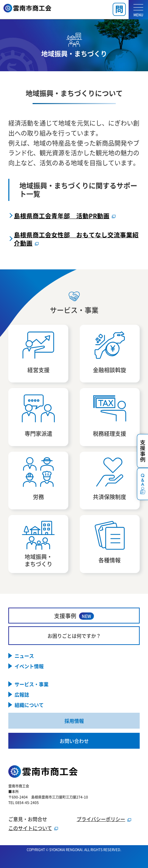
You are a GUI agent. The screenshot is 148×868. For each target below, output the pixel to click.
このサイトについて (30, 828)
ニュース (24, 656)
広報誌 (22, 694)
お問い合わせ (74, 741)
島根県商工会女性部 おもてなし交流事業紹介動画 (76, 239)
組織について (29, 705)
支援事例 (74, 616)
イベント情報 (29, 666)
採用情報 (74, 721)
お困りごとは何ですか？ (74, 636)
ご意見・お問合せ (28, 819)
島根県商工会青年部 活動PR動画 (62, 216)
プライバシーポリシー (101, 819)
